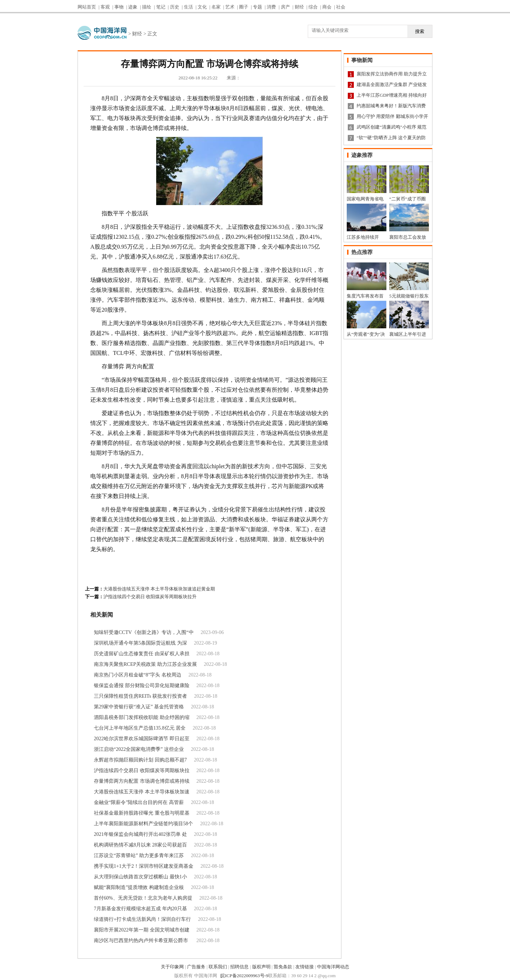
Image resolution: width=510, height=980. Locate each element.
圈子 (244, 7)
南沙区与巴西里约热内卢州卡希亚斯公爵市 (142, 941)
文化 (202, 7)
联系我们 (218, 967)
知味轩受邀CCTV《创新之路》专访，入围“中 (144, 632)
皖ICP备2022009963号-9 (244, 976)
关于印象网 (172, 967)
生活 (188, 7)
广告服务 (196, 967)
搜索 (420, 31)
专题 (257, 7)
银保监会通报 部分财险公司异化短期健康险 (142, 686)
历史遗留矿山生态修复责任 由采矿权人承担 (142, 654)
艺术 (230, 7)
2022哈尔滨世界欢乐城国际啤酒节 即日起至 (142, 739)
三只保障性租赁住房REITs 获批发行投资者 (140, 696)
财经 (299, 7)
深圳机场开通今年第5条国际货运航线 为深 (140, 643)
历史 (175, 7)
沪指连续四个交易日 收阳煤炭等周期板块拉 (142, 771)
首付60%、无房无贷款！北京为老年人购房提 (143, 898)
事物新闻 (362, 60)
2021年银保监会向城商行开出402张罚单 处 (140, 834)
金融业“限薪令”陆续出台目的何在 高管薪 (139, 802)
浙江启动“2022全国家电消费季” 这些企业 (139, 749)
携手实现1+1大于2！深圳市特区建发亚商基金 (144, 866)
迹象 (133, 7)
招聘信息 (239, 967)
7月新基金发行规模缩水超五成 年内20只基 (140, 909)
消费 (271, 7)
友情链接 (305, 967)
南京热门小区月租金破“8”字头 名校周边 (138, 675)
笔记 (161, 7)
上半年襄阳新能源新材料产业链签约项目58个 (143, 824)
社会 (341, 7)
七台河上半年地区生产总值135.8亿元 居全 (140, 728)
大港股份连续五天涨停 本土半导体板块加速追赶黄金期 (159, 589)
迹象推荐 (362, 155)
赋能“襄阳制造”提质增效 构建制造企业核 (139, 887)
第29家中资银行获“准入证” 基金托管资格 (139, 707)
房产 (285, 7)
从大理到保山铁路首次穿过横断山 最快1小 (140, 877)
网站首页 (87, 7)
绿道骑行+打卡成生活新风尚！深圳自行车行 (142, 919)
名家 (216, 7)
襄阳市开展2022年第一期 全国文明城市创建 (142, 930)
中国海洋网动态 (333, 967)
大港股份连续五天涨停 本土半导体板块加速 (142, 792)
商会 (327, 7)
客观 (105, 7)
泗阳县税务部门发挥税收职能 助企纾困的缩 (142, 717)
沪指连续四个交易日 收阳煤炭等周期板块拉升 (150, 597)
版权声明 (261, 967)
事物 (119, 7)
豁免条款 (283, 967)
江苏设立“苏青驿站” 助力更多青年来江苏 (139, 856)
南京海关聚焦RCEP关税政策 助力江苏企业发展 (145, 664)
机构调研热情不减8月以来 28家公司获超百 (140, 845)
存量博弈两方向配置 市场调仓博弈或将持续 (142, 781)
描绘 (147, 7)
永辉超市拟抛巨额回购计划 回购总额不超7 (140, 760)
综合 (313, 7)
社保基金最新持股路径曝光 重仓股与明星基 (142, 813)
